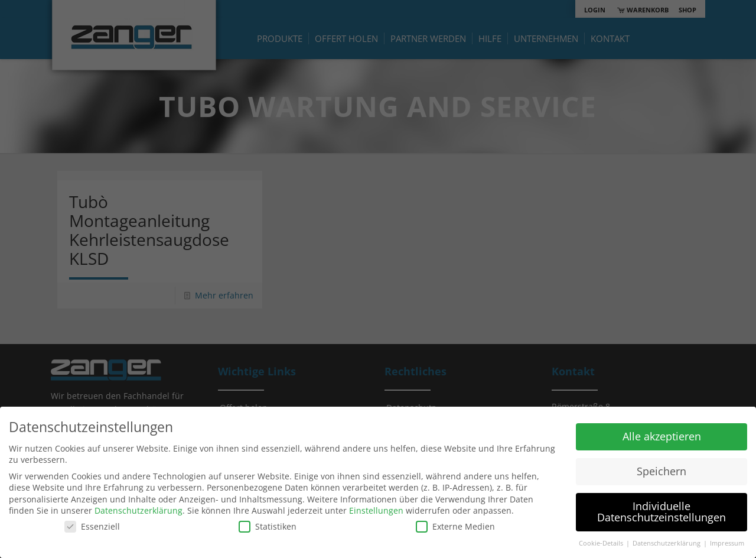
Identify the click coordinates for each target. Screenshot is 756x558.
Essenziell (92, 526)
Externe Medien (455, 526)
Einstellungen (376, 510)
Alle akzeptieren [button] (662, 436)
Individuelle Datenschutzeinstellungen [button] (661, 512)
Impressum (727, 543)
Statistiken (268, 526)
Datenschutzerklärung (139, 510)
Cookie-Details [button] (602, 543)
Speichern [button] (661, 471)
